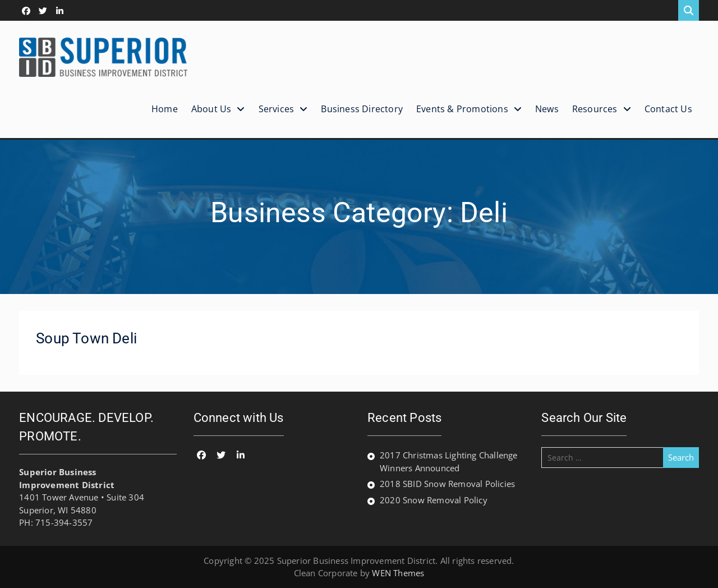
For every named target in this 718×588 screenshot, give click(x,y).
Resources (595, 109)
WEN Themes (398, 573)
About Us (211, 109)
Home (165, 109)
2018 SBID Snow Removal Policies (447, 484)
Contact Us (668, 109)
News (547, 109)
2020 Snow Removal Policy (434, 500)
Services (277, 109)
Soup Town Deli (86, 338)
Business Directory (362, 109)
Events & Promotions (462, 109)
